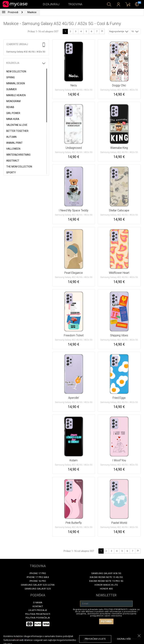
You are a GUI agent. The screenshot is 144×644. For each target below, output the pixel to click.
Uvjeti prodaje (38, 610)
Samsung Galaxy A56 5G (106, 573)
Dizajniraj (51, 4)
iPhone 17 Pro (38, 573)
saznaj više (124, 639)
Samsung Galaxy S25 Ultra (38, 585)
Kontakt (38, 606)
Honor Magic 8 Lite (106, 585)
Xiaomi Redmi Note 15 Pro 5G (106, 581)
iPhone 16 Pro (38, 581)
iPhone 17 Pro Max (38, 577)
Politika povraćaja (38, 618)
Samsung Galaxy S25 (38, 589)
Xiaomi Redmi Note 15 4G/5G (106, 577)
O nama (38, 602)
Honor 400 (106, 589)
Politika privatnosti (38, 614)
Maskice (32, 12)
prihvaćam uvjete (95, 639)
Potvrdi (106, 621)
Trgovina (75, 4)
